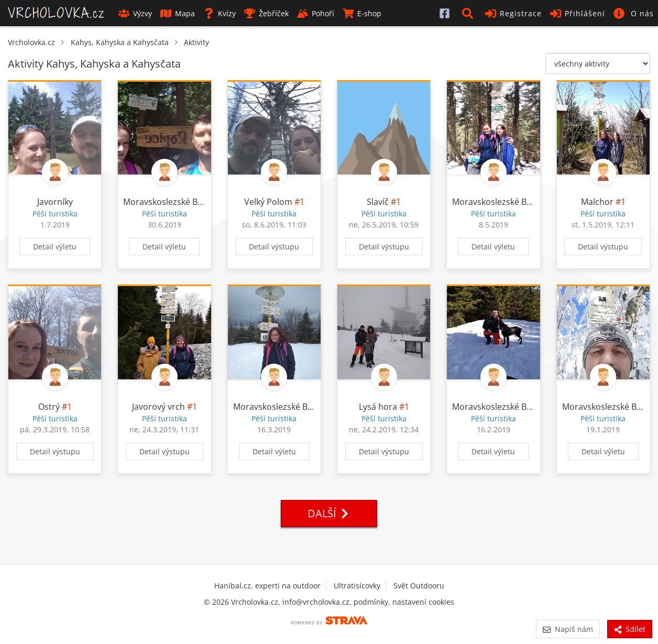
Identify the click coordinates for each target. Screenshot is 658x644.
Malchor (597, 202)
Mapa (178, 13)
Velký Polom (268, 202)
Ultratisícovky (357, 586)
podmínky (371, 602)
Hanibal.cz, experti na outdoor (267, 586)
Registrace (513, 13)
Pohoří (316, 13)
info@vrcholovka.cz (316, 602)
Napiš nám (568, 629)
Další (329, 513)
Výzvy (135, 13)
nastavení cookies (423, 602)
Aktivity (196, 42)
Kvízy (220, 13)
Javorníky (55, 202)
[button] (469, 13)
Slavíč (378, 202)
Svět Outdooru (419, 586)
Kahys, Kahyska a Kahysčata (120, 42)
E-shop (362, 13)
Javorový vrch (158, 407)
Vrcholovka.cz (31, 42)
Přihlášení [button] (578, 13)
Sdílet (630, 629)
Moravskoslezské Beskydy (174, 202)
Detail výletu (55, 247)
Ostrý (49, 407)
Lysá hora (378, 407)
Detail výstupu (274, 247)
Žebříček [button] (266, 13)
